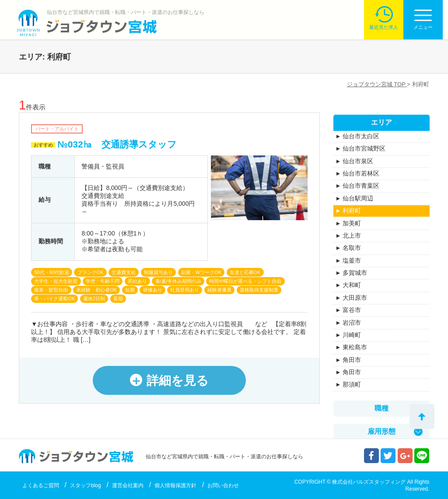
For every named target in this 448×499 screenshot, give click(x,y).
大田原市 (355, 298)
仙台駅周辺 (358, 198)
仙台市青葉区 (361, 186)
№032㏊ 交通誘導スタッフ (117, 144)
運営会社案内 (128, 485)
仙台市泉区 (358, 161)
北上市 (352, 235)
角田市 (352, 360)
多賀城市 (355, 273)
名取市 (352, 248)
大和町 (352, 285)
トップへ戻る (422, 416)
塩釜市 (352, 260)
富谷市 (352, 310)
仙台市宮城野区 (364, 148)
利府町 (352, 211)
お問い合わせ (223, 485)
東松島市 (355, 347)
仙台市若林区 (361, 173)
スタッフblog (86, 485)
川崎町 (352, 335)
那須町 (352, 384)
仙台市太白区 (361, 136)
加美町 (352, 223)
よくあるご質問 (41, 485)
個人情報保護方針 (175, 485)
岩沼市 (352, 323)
